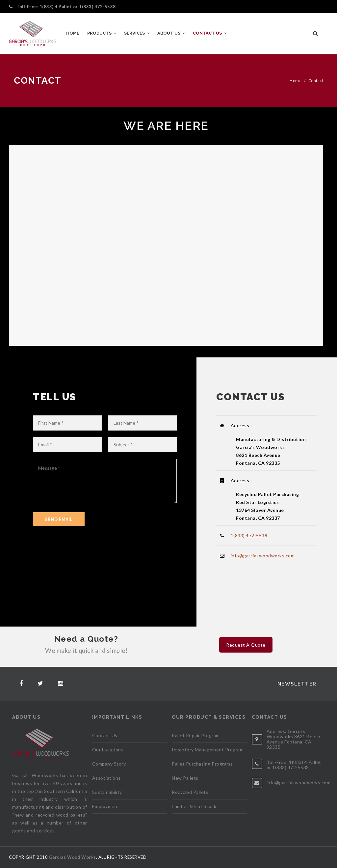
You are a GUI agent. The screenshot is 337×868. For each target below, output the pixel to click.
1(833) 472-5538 (97, 7)
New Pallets (185, 778)
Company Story (109, 764)
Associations (106, 778)
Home (296, 81)
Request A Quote (246, 645)
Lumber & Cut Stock (194, 806)
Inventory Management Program (208, 750)
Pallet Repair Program (196, 735)
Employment (106, 806)
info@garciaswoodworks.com (299, 783)
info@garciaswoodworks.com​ (263, 556)
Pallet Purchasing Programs (202, 764)
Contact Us (105, 735)
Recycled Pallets (190, 792)
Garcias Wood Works (73, 857)
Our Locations (108, 750)
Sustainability (107, 792)
